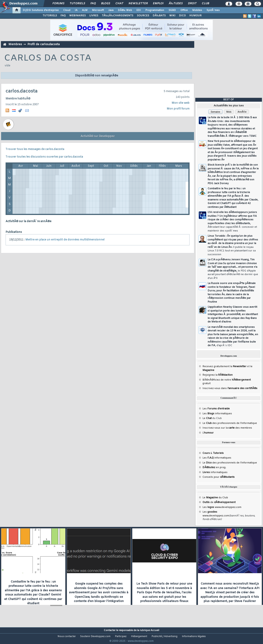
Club (205, 4)
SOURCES (143, 16)
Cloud (67, 10)
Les (216, 409)
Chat (119, 4)
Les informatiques (217, 414)
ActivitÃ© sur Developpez (98, 136)
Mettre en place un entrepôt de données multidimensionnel (65, 240)
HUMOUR (195, 16)
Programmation (155, 10)
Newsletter (138, 4)
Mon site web (181, 103)
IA (76, 10)
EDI (139, 10)
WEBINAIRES (77, 16)
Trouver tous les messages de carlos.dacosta (35, 149)
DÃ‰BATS (159, 16)
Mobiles (197, 10)
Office (184, 10)
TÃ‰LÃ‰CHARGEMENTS (118, 16)
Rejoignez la (218, 375)
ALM (85, 10)
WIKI (172, 16)
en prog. (214, 467)
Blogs (106, 4)
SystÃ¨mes (213, 10)
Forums (58, 4)
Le (207, 418)
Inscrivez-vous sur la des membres (227, 428)
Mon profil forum (178, 109)
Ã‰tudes (176, 4)
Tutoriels (77, 4)
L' (208, 433)
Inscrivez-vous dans (230, 388)
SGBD (172, 10)
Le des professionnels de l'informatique (230, 423)
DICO (182, 16)
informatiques (215, 472)
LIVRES (94, 16)
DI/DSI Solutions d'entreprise (41, 10)
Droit (192, 4)
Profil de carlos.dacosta (44, 44)
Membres (15, 44)
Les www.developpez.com (222, 507)
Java (111, 10)
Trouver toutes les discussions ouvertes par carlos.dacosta (44, 157)
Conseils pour (219, 477)
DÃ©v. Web (125, 10)
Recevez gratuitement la (224, 366)
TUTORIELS (50, 16)
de (219, 502)
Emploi (158, 4)
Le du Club (215, 498)
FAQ (93, 4)
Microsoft (98, 10)
